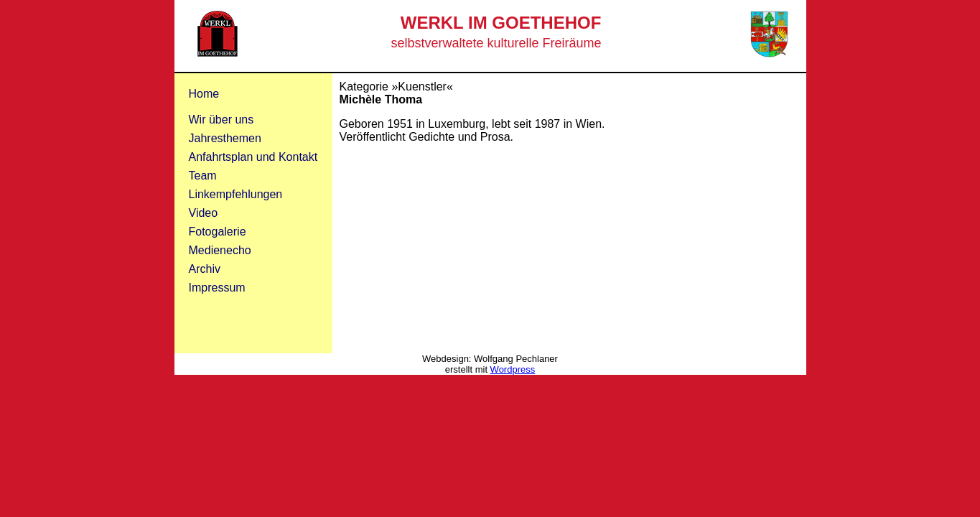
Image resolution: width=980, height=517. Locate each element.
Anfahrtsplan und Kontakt (253, 157)
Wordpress (513, 369)
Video (204, 213)
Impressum (217, 288)
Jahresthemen (225, 138)
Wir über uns (221, 120)
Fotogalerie (218, 232)
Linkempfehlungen (236, 194)
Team (203, 176)
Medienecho (220, 250)
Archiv (205, 269)
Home (204, 94)
